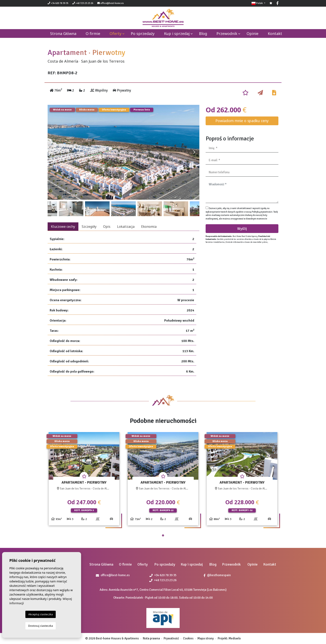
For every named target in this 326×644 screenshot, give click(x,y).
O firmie (93, 33)
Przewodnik (227, 33)
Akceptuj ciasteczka (41, 614)
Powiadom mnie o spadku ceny (242, 121)
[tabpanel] (84, 480)
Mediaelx (235, 638)
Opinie (253, 33)
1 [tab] (163, 535)
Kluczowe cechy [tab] (63, 227)
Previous (53, 152)
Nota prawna (151, 638)
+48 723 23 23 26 (83, 3)
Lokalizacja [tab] (126, 227)
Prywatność (171, 638)
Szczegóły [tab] (89, 227)
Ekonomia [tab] (149, 227)
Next (194, 152)
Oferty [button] (115, 33)
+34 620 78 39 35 (58, 3)
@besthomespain (217, 575)
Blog (203, 33)
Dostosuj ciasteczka (41, 626)
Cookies (188, 638)
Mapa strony (206, 638)
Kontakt (275, 33)
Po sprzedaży (143, 33)
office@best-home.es (112, 3)
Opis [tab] (107, 227)
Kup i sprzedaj (177, 33)
